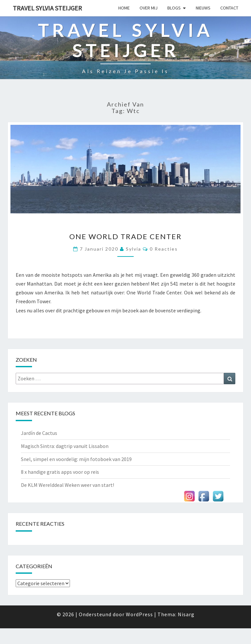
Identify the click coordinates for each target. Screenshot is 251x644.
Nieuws (203, 8)
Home (124, 8)
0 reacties (164, 249)
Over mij (149, 8)
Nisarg (186, 614)
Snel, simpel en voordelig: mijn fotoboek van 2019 (76, 459)
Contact (229, 8)
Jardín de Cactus (39, 433)
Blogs (174, 8)
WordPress (139, 614)
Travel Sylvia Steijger (47, 8)
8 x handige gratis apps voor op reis (60, 472)
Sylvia (134, 249)
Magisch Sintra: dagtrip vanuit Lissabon (65, 446)
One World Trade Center (125, 236)
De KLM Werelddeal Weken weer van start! (67, 485)
